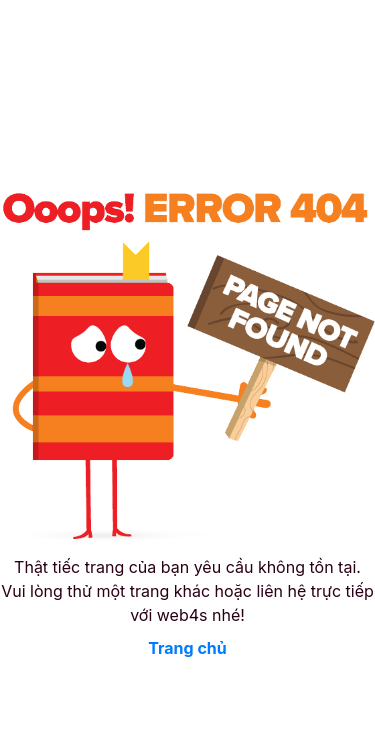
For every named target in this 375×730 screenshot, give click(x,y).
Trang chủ (187, 648)
